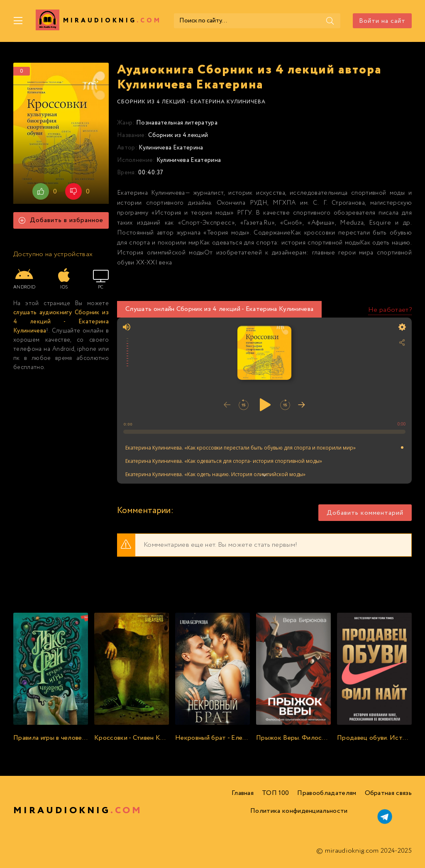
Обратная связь (388, 793)
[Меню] (18, 21)
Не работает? (390, 310)
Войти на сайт (382, 21)
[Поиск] (330, 21)
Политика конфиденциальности (299, 811)
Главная (243, 793)
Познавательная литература (177, 123)
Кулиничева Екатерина (171, 148)
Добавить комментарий (365, 513)
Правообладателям (327, 793)
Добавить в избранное (61, 220)
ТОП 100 (275, 793)
